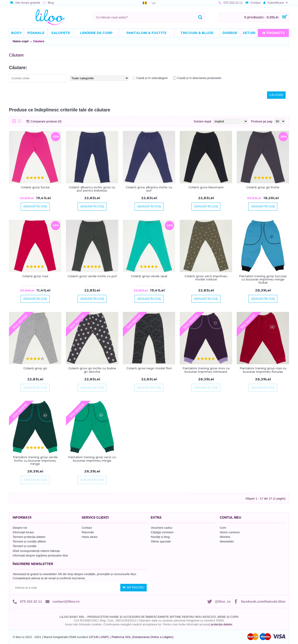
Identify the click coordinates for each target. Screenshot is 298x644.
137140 (94, 637)
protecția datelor (222, 624)
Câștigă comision (162, 532)
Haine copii (21, 41)
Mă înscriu (134, 588)
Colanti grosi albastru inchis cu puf (149, 189)
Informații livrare (23, 532)
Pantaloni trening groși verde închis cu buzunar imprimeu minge (35, 460)
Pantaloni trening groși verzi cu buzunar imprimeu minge (92, 459)
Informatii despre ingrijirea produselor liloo (40, 555)
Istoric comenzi (230, 532)
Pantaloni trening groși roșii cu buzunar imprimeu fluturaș (263, 370)
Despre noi (20, 528)
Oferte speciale (161, 541)
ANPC (105, 637)
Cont (223, 528)
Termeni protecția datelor (29, 537)
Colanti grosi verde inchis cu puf (92, 276)
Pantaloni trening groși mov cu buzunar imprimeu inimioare (206, 370)
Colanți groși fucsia (35, 187)
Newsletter (227, 541)
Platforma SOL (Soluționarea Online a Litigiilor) (143, 637)
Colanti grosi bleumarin (206, 187)
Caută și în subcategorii (152, 78)
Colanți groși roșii (35, 276)
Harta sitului (90, 537)
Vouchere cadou (162, 528)
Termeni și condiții (24, 546)
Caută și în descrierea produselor (200, 78)
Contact (87, 528)
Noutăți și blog (160, 537)
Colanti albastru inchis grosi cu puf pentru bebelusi (92, 189)
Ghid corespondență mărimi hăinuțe (36, 551)
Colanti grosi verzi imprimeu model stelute (206, 278)
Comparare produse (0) (46, 121)
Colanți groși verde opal (149, 276)
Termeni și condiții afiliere (29, 541)
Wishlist (225, 537)
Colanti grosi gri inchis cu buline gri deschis (92, 370)
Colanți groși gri (35, 368)
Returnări (88, 532)
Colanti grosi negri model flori (149, 368)
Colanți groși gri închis (263, 187)
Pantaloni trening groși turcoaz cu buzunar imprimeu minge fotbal (263, 279)
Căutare (39, 41)
